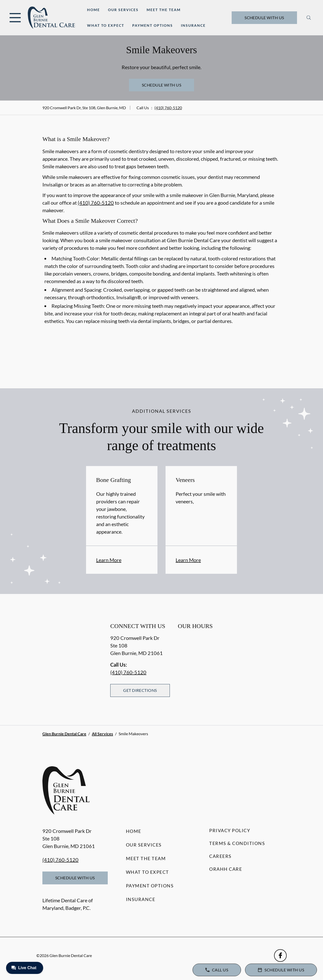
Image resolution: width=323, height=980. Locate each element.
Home (93, 10)
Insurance (193, 25)
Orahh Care (226, 869)
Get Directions (140, 690)
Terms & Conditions (237, 843)
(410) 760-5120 (168, 108)
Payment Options (153, 25)
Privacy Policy (230, 830)
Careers (220, 856)
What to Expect (106, 25)
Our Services (123, 10)
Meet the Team (164, 10)
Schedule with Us (264, 18)
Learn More (109, 560)
